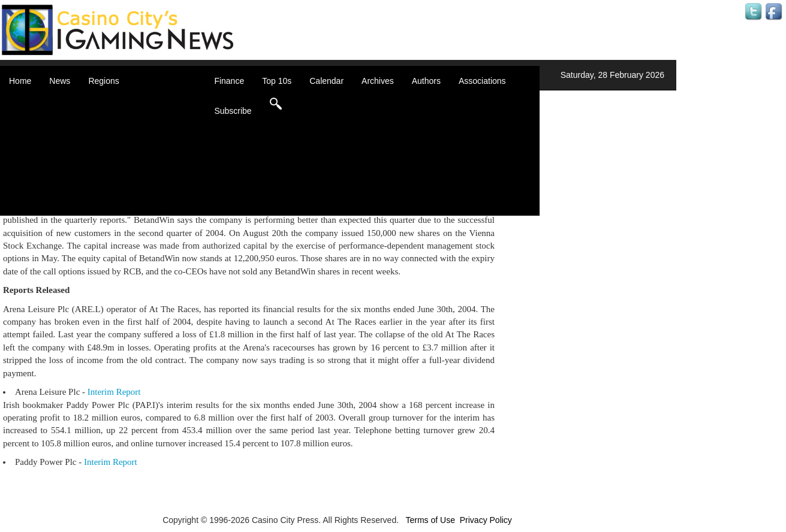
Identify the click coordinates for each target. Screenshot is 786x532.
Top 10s (277, 81)
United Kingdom (133, 186)
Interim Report (114, 392)
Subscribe (233, 111)
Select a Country (134, 210)
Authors (426, 81)
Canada (118, 126)
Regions (103, 81)
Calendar (326, 81)
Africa (114, 102)
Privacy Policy (486, 520)
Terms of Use (430, 520)
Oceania (119, 174)
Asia (111, 114)
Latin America (129, 162)
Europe (117, 150)
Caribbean (123, 138)
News (60, 81)
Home (20, 81)
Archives (378, 81)
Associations (482, 81)
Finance (229, 81)
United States (128, 198)
